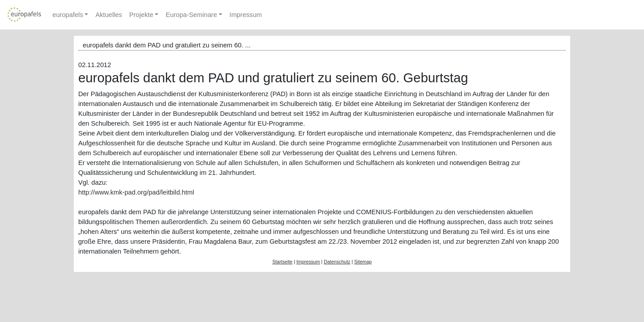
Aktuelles (108, 15)
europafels (68, 15)
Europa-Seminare (191, 15)
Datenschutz (337, 262)
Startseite (282, 262)
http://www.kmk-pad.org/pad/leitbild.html (136, 192)
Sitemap (363, 262)
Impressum (246, 15)
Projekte (141, 15)
